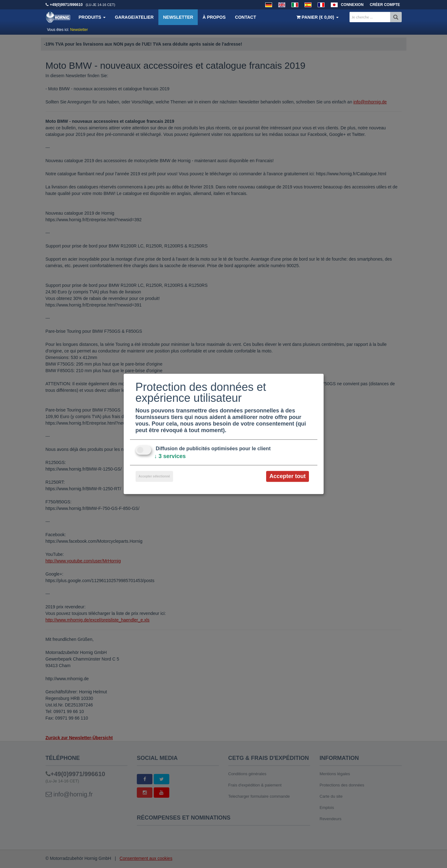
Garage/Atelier (134, 17)
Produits (92, 17)
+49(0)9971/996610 (66, 5)
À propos (214, 17)
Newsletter (178, 17)
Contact (245, 17)
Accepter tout (287, 476)
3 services (170, 456)
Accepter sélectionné (154, 476)
